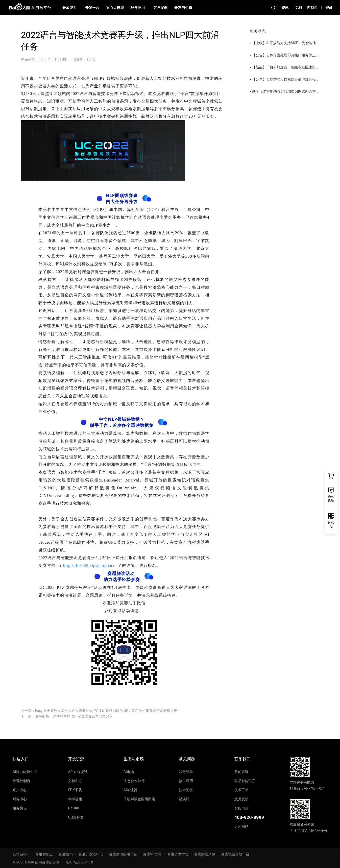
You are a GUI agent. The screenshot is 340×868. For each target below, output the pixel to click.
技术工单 (241, 790)
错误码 (184, 799)
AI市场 (129, 772)
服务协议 (20, 808)
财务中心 (20, 799)
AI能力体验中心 (25, 772)
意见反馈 (241, 799)
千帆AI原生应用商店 (139, 799)
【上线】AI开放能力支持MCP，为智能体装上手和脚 (293, 43)
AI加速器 (130, 790)
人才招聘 (241, 827)
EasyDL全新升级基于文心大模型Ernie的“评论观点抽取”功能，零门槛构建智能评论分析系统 (106, 711)
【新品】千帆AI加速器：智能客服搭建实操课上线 (291, 67)
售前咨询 (241, 772)
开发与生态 (183, 8)
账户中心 (20, 790)
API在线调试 (78, 772)
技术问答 (186, 790)
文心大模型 (115, 8)
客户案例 (160, 8)
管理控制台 (21, 781)
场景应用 (138, 8)
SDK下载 (75, 790)
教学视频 (75, 799)
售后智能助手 (245, 781)
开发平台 (92, 8)
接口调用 (186, 781)
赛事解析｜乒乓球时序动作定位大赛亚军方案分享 (74, 716)
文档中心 (75, 781)
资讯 (285, 8)
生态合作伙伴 (134, 781)
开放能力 (69, 8)
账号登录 (186, 772)
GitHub (73, 808)
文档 (298, 8)
